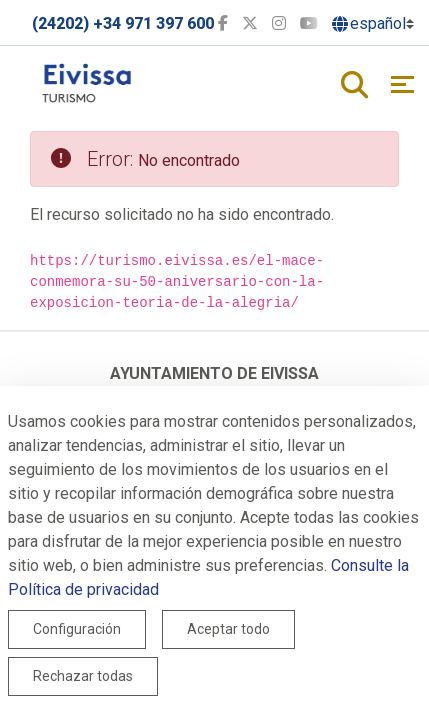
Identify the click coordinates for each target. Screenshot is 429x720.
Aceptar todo (228, 629)
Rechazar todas (83, 676)
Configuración (77, 629)
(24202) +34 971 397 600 (123, 23)
